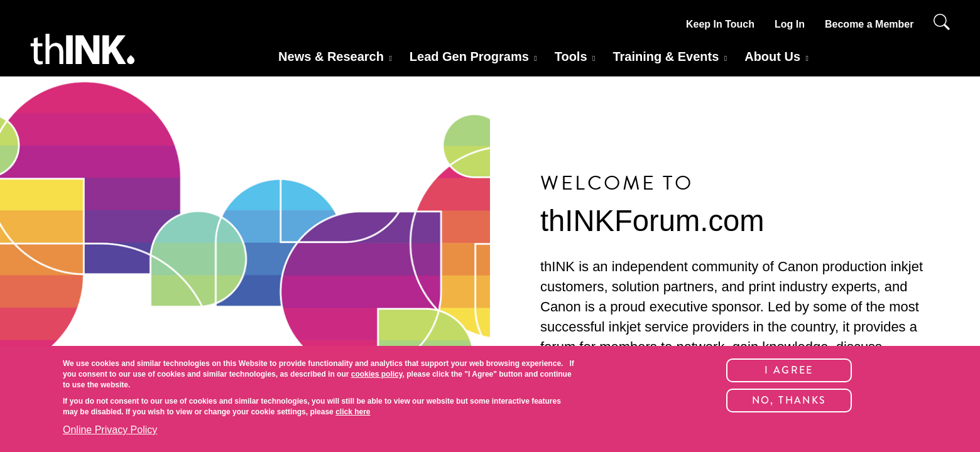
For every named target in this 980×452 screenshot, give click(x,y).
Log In (790, 24)
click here (353, 412)
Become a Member (869, 24)
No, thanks (789, 400)
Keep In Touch (720, 24)
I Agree (789, 370)
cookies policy (377, 374)
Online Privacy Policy (110, 430)
